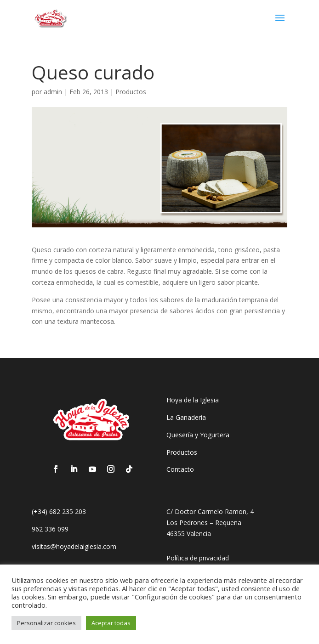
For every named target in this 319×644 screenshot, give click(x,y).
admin (53, 92)
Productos (131, 92)
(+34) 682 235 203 (59, 511)
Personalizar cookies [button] (46, 623)
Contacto (180, 469)
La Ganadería (186, 417)
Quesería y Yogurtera (198, 435)
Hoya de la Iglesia (193, 400)
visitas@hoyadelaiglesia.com (74, 546)
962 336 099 (50, 529)
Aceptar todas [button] (111, 623)
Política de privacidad (198, 558)
